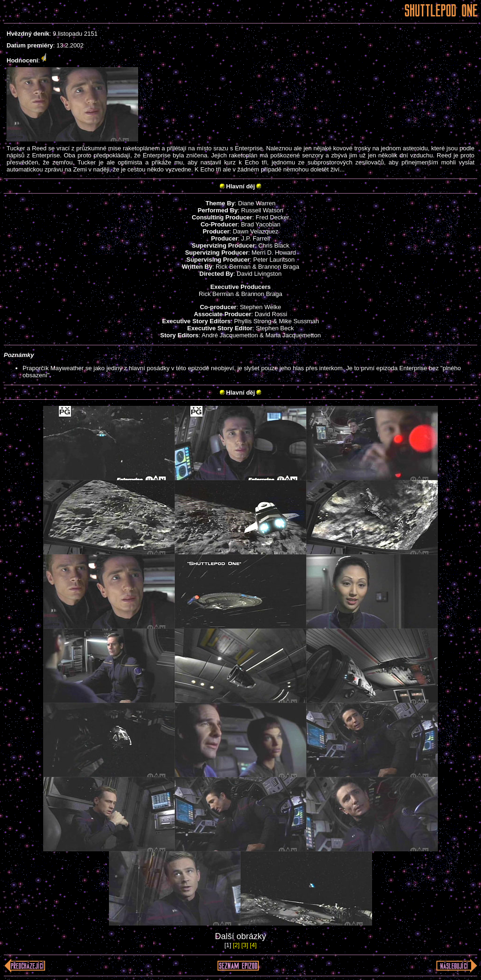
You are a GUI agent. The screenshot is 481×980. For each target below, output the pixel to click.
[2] (236, 945)
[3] (245, 945)
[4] (253, 945)
